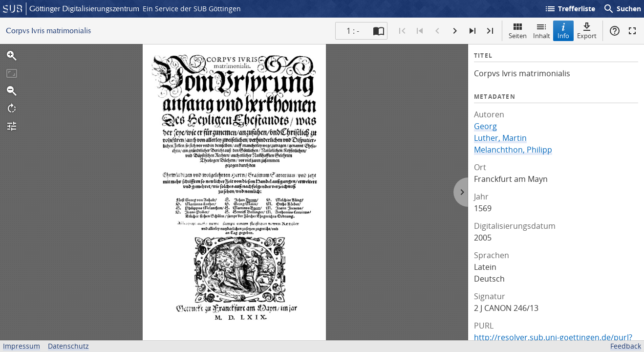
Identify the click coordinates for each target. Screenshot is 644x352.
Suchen (622, 9)
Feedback (626, 346)
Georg (485, 126)
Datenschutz (68, 346)
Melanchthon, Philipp (513, 150)
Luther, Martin (500, 138)
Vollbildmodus (632, 31)
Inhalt (542, 31)
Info (563, 31)
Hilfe (615, 31)
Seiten (518, 31)
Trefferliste (570, 9)
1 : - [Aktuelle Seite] (353, 31)
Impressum (21, 346)
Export (587, 31)
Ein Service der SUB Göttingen (192, 9)
